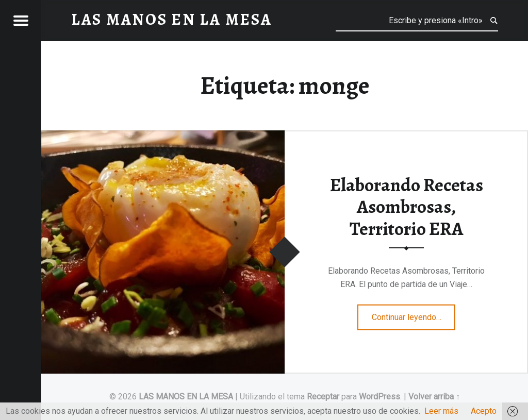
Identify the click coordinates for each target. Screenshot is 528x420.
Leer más (441, 411)
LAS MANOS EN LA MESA (186, 397)
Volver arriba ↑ (434, 397)
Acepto (484, 411)
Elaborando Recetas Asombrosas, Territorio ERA (407, 206)
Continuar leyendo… (414, 314)
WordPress (379, 397)
